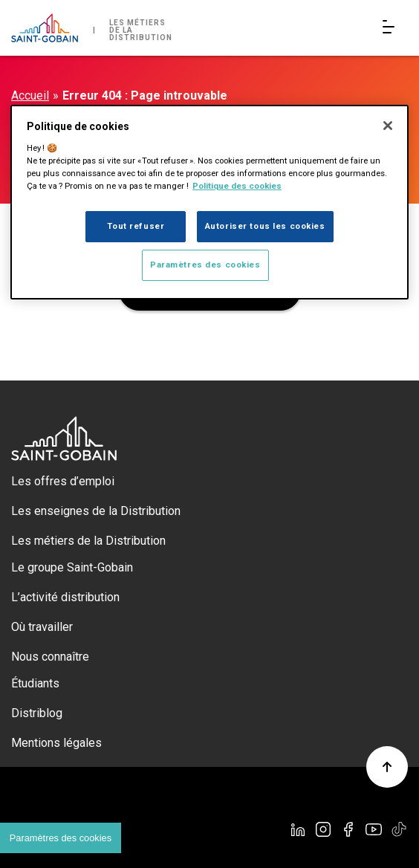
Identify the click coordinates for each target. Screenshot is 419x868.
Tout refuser (136, 226)
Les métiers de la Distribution (88, 541)
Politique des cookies (237, 186)
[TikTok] (399, 829)
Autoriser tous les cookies (265, 226)
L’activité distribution (65, 597)
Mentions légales (56, 743)
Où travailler (42, 627)
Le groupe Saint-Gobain (72, 567)
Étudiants (35, 683)
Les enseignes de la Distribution (96, 511)
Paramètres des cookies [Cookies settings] (61, 838)
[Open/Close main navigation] (392, 28)
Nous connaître (50, 657)
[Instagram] (323, 829)
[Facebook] (348, 829)
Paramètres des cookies (205, 265)
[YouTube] (374, 829)
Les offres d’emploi (63, 481)
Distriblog (37, 713)
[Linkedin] (298, 829)
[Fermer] (388, 126)
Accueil (30, 95)
